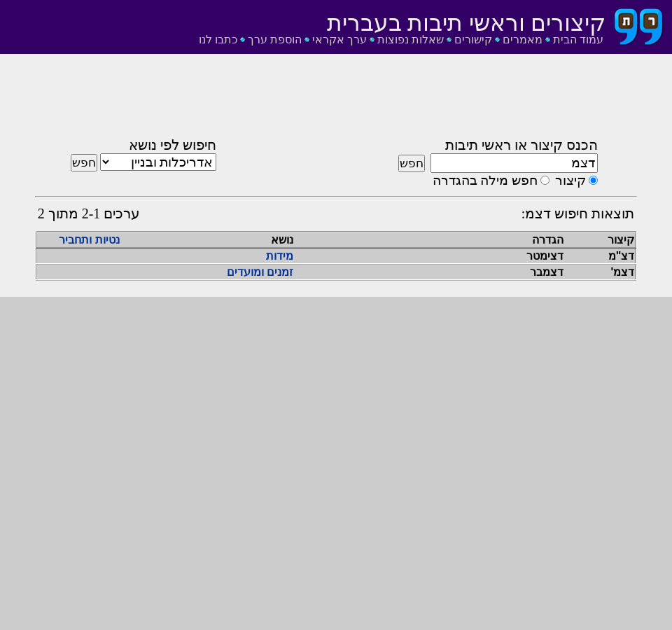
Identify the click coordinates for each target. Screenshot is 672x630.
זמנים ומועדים (260, 272)
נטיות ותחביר (89, 240)
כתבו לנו (218, 40)
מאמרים (523, 40)
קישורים (473, 40)
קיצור (570, 180)
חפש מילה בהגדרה (485, 180)
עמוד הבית (578, 40)
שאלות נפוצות (411, 40)
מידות (280, 256)
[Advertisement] (336, 100)
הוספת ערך (275, 40)
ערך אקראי (339, 40)
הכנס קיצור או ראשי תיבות (521, 145)
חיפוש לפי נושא (173, 145)
